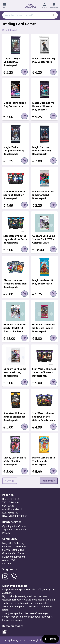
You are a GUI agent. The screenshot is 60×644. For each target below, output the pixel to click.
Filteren (50, 639)
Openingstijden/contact (15, 526)
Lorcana (7, 564)
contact (6, 617)
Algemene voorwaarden (15, 530)
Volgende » (49, 481)
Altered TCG (9, 560)
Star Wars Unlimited (13, 550)
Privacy (6, 533)
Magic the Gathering (13, 543)
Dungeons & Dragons (14, 557)
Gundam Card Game (13, 553)
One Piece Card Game (14, 546)
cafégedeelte (41, 603)
